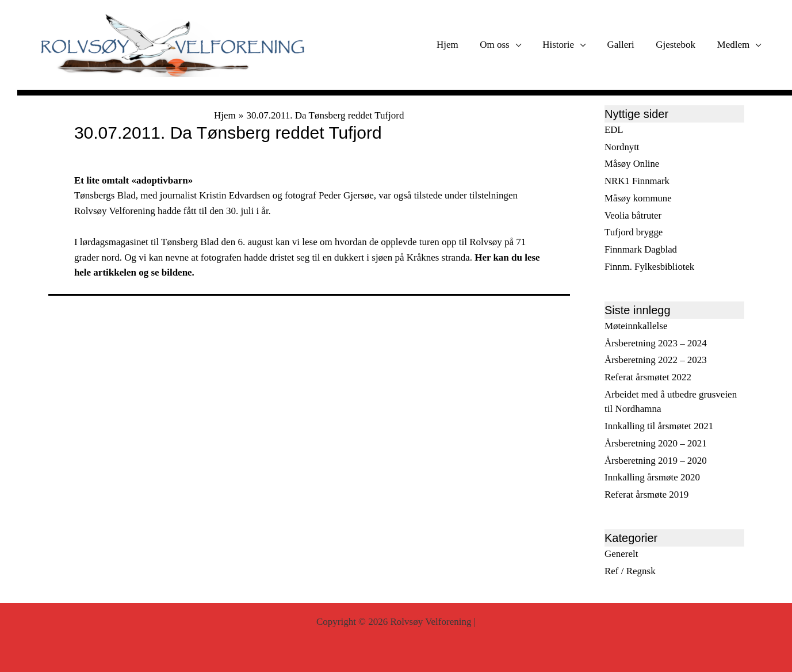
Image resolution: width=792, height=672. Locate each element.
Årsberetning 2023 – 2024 (656, 343)
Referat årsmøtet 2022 (648, 377)
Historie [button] (565, 45)
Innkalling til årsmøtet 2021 (659, 426)
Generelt (621, 554)
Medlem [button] (734, 45)
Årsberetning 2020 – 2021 (656, 443)
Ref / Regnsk (630, 571)
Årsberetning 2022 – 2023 (656, 360)
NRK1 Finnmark (638, 181)
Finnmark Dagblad (641, 249)
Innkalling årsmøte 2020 (652, 478)
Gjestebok (678, 45)
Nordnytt (622, 147)
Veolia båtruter (634, 215)
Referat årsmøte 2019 (646, 495)
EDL (614, 130)
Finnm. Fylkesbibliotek (650, 267)
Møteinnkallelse (636, 326)
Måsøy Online (632, 164)
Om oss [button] (504, 45)
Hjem (458, 45)
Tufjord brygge (634, 233)
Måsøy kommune (639, 198)
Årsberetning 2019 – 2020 (656, 461)
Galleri (625, 45)
